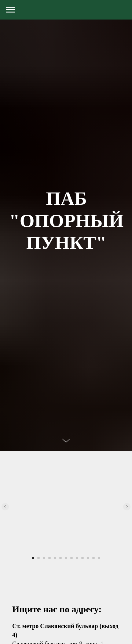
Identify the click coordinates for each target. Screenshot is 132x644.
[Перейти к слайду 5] (55, 558)
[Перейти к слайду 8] (71, 558)
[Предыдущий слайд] (5, 507)
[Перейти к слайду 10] (82, 558)
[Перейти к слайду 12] (94, 558)
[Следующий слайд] (127, 507)
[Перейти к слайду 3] (44, 558)
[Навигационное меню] (10, 10)
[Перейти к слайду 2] (38, 558)
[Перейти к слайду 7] (66, 558)
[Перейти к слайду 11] (88, 558)
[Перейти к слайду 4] (50, 558)
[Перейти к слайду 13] (99, 558)
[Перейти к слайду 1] (33, 558)
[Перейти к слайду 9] (77, 558)
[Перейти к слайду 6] (61, 558)
